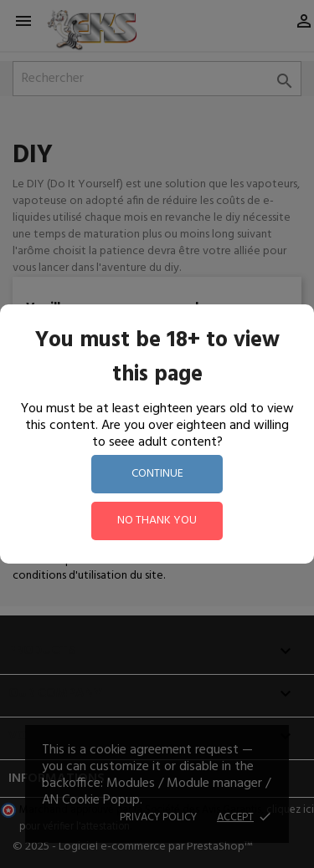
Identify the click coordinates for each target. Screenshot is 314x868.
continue (157, 474)
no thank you (157, 521)
